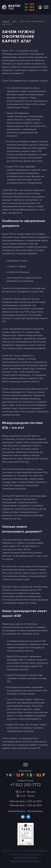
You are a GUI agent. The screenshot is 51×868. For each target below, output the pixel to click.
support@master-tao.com (26, 857)
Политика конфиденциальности (26, 861)
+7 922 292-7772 (26, 785)
